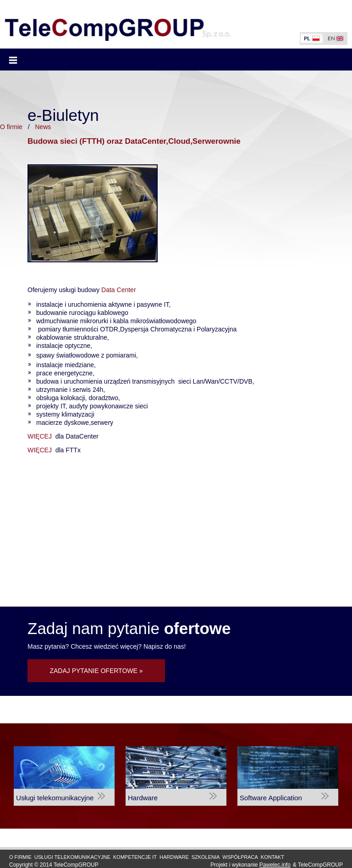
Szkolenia (206, 857)
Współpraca (240, 857)
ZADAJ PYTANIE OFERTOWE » (96, 671)
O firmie (11, 127)
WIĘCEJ (41, 436)
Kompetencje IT (135, 857)
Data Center (118, 290)
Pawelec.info (275, 865)
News (43, 127)
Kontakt (272, 857)
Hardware (174, 857)
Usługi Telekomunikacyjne (72, 857)
